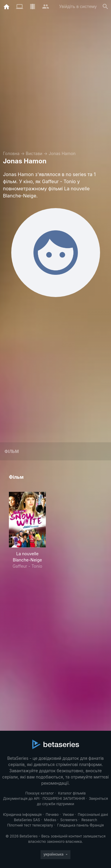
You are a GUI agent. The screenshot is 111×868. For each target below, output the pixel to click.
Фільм (12, 451)
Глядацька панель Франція (81, 825)
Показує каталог (40, 793)
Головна (11, 153)
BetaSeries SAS (27, 820)
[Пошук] (105, 7)
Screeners (69, 820)
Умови (68, 814)
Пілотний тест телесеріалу (30, 825)
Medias (50, 820)
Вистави (34, 153)
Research (89, 820)
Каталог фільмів (72, 793)
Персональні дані (93, 814)
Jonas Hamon (62, 153)
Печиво (52, 814)
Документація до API (21, 798)
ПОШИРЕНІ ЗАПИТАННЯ (63, 798)
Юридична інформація (22, 814)
